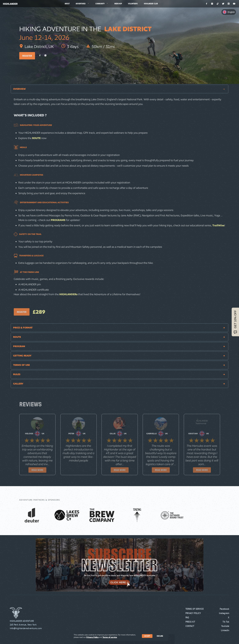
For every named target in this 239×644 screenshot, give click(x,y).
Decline (160, 636)
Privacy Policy (193, 613)
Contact (190, 626)
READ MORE (37, 470)
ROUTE (37, 138)
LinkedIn (225, 630)
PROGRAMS (58, 220)
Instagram (224, 613)
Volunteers (133, 4)
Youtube (225, 626)
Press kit (190, 622)
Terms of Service (195, 609)
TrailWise (218, 225)
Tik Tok (226, 622)
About (67, 4)
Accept (147, 636)
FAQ (187, 617)
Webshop (118, 4)
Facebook (224, 609)
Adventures (82, 4)
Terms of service (110, 637)
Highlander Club (151, 4)
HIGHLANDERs (68, 294)
